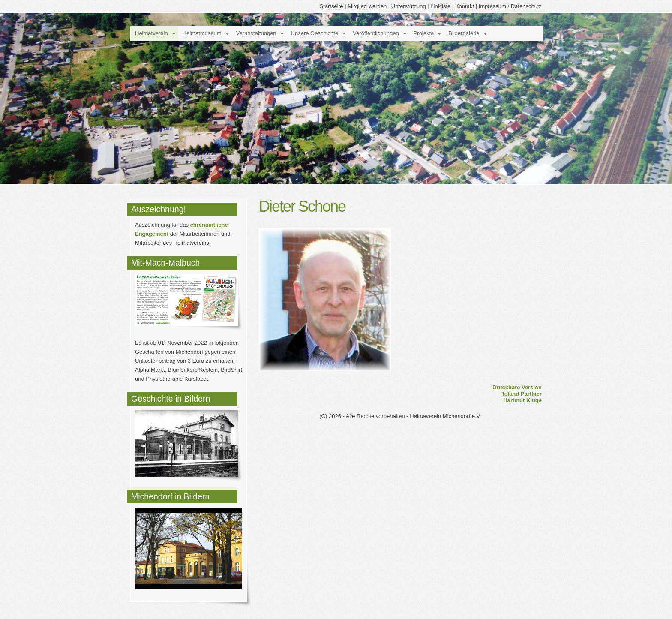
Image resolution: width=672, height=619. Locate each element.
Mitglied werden (367, 6)
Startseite (331, 6)
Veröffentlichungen (376, 33)
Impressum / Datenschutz (510, 6)
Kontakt (465, 6)
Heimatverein (151, 33)
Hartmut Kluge (522, 400)
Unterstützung (409, 6)
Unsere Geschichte (315, 33)
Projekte (424, 33)
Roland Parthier (521, 394)
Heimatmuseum (202, 33)
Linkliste (440, 6)
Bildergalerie (464, 33)
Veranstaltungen (256, 33)
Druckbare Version (517, 387)
